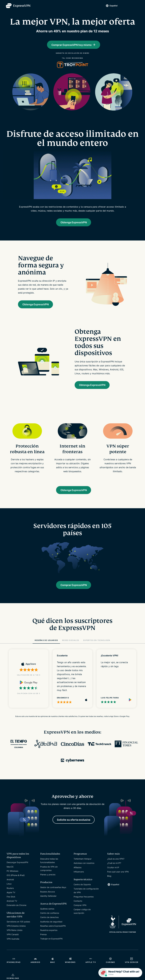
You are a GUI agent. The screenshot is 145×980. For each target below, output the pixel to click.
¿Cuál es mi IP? (114, 867)
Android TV (12, 905)
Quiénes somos (47, 913)
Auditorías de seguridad (51, 925)
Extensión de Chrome (16, 909)
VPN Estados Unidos (16, 930)
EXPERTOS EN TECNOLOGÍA (97, 644)
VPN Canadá (13, 938)
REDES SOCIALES (71, 644)
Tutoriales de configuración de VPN (86, 894)
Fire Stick (11, 900)
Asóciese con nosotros (84, 867)
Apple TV (11, 896)
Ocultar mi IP (113, 871)
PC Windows (12, 875)
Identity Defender (48, 900)
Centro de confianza (50, 917)
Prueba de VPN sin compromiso (49, 872)
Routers (10, 892)
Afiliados (78, 871)
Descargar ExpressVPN (17, 866)
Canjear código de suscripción (82, 915)
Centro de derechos (49, 921)
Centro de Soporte (82, 888)
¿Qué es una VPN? (116, 863)
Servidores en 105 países (18, 925)
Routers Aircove (48, 896)
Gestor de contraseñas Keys (53, 891)
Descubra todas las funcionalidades (49, 865)
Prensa (43, 938)
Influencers (79, 876)
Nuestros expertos (49, 934)
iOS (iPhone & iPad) (16, 879)
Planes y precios (48, 878)
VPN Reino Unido (15, 934)
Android (10, 883)
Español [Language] (111, 6)
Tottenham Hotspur (83, 863)
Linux (9, 888)
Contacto (78, 905)
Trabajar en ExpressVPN (51, 943)
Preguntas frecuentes (84, 900)
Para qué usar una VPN (118, 876)
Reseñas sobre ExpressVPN (53, 930)
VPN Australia (13, 943)
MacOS (10, 871)
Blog (109, 880)
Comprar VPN (80, 909)
